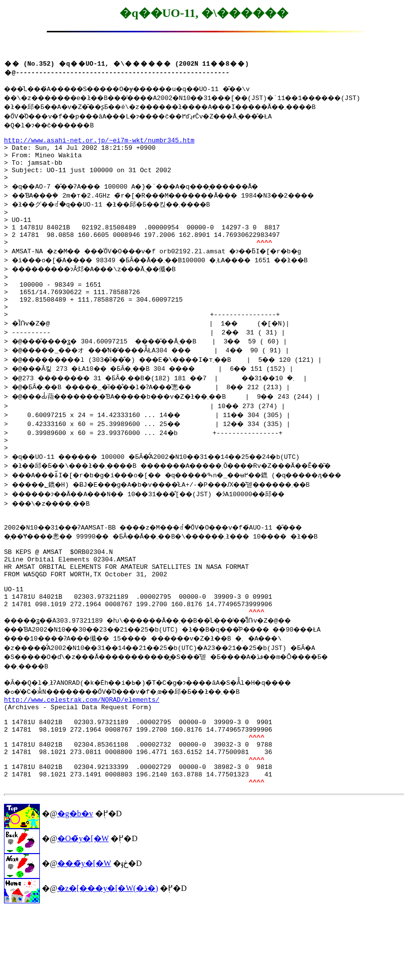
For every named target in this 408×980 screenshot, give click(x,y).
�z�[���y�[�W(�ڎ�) (108, 957)
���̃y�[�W (84, 932)
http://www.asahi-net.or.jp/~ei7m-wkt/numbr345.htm (99, 144)
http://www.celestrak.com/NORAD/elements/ (82, 752)
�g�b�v (75, 882)
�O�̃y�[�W (83, 907)
